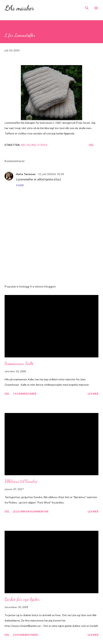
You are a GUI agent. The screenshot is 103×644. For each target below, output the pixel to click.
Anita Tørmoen (26, 174)
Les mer (93, 394)
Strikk (43, 145)
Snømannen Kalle (19, 363)
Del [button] (91, 145)
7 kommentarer (25, 394)
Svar (20, 185)
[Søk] (87, 7)
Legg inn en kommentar (31, 511)
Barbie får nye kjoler (22, 599)
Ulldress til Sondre (21, 481)
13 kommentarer (25, 635)
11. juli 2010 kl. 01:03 (51, 174)
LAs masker (19, 8)
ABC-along (29, 145)
